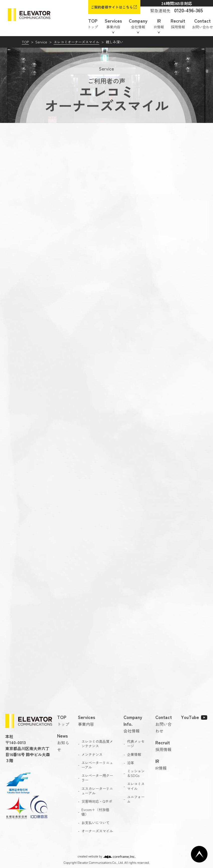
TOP (25, 42)
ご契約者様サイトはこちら (112, 7)
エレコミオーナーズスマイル (76, 42)
